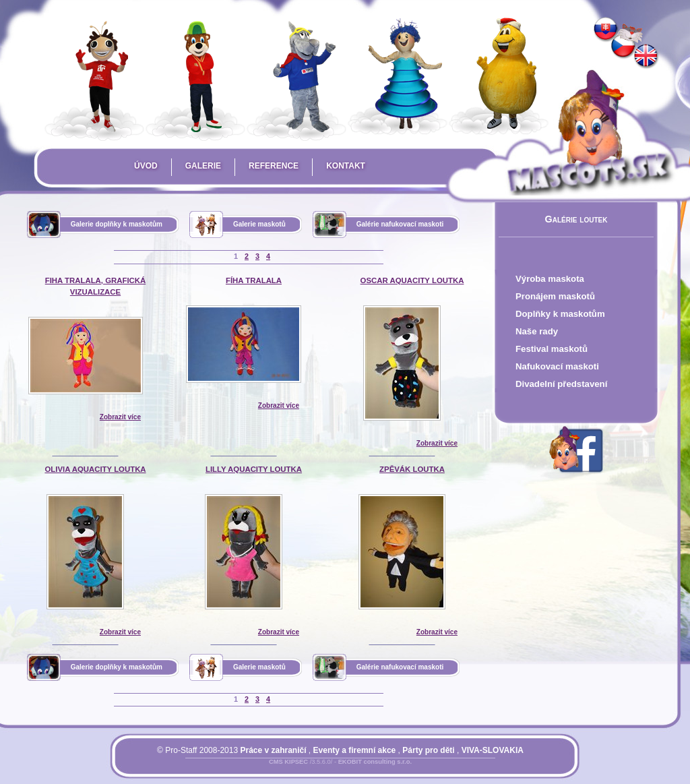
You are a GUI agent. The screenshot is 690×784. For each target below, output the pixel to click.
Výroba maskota (550, 279)
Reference (274, 166)
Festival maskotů (552, 349)
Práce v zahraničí (273, 750)
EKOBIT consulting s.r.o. (375, 762)
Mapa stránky (363, 770)
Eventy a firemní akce (355, 750)
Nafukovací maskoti (557, 366)
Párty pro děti (428, 750)
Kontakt (346, 166)
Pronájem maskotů (555, 296)
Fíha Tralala (254, 280)
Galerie (203, 166)
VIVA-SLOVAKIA (493, 750)
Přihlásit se (313, 770)
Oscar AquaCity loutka (412, 280)
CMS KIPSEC (288, 762)
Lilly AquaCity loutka (254, 469)
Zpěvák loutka (412, 469)
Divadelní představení (561, 384)
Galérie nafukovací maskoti (400, 224)
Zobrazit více (120, 417)
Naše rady (537, 331)
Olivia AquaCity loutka (95, 469)
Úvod (146, 166)
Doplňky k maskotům (560, 314)
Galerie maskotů (259, 224)
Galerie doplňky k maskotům (117, 224)
